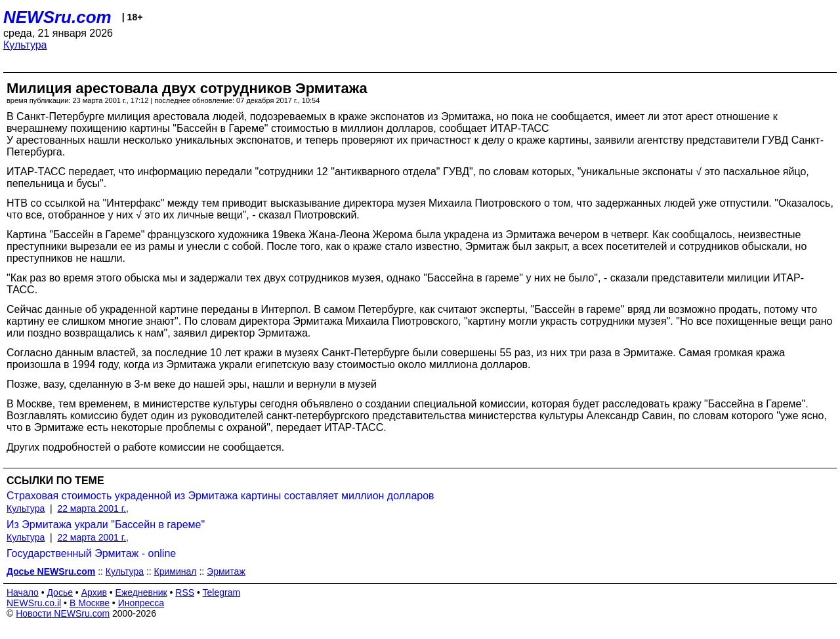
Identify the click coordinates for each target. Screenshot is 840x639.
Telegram (222, 592)
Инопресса (141, 603)
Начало (23, 592)
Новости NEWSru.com (63, 613)
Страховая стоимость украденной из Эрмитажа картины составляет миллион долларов (220, 496)
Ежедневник (141, 592)
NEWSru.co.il (34, 603)
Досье (60, 592)
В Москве (90, 603)
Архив (94, 592)
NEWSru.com (57, 17)
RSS (185, 592)
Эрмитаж (226, 571)
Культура (25, 45)
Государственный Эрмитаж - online (91, 553)
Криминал (176, 571)
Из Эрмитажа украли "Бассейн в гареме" (106, 525)
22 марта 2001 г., (93, 508)
